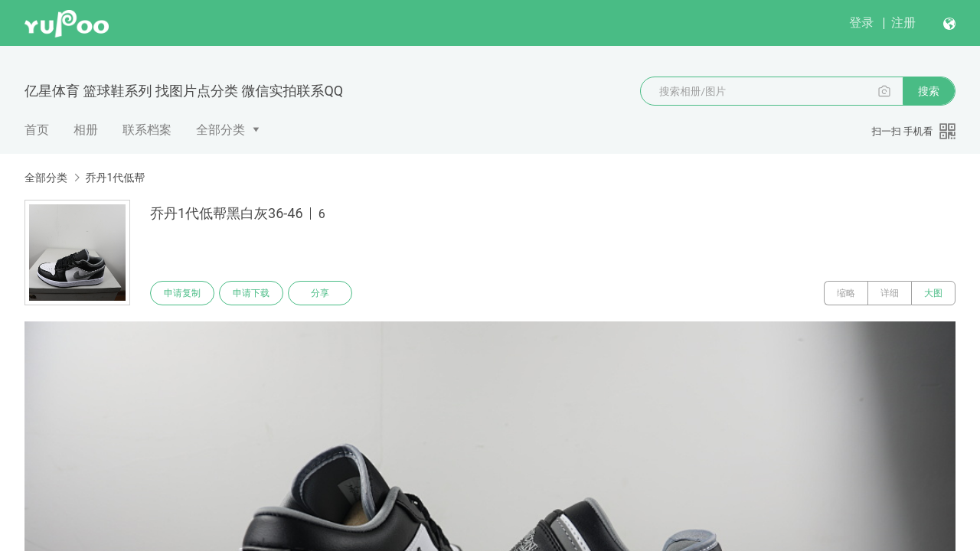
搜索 (929, 91)
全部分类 (220, 130)
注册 (903, 23)
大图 (933, 293)
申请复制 (182, 293)
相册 (86, 130)
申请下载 (251, 293)
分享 (320, 293)
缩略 (846, 293)
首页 (37, 130)
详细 (890, 293)
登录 (861, 23)
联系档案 (147, 130)
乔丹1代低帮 (115, 178)
